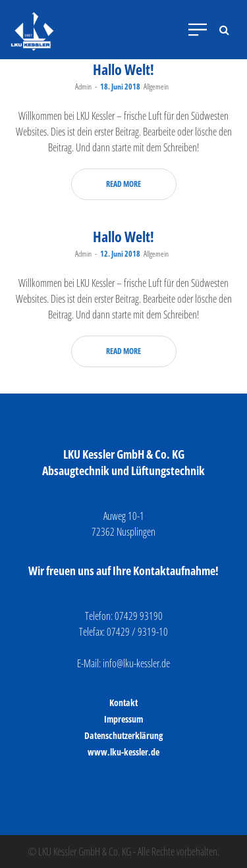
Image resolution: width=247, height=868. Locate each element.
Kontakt (123, 702)
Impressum (123, 719)
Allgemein (156, 87)
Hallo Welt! (123, 69)
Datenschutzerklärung (123, 735)
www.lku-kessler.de (123, 752)
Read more (123, 184)
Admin (83, 87)
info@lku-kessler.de (136, 663)
